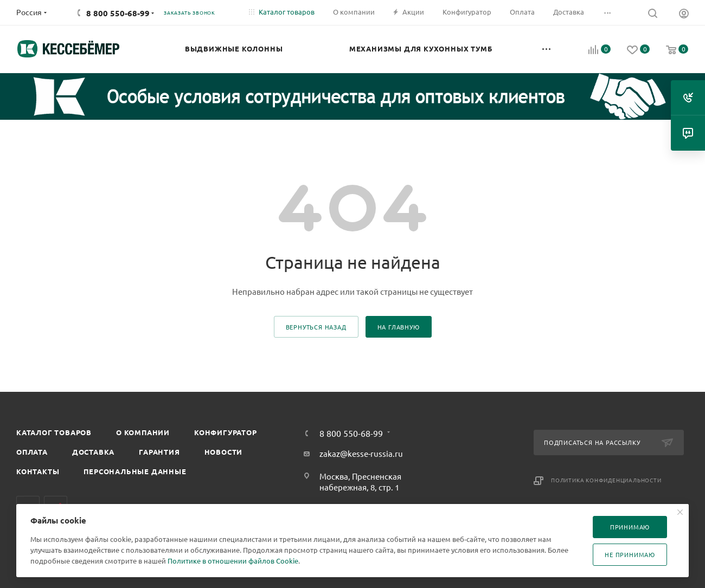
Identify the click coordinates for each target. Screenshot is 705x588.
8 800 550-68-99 (118, 13)
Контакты (38, 471)
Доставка (93, 452)
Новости (224, 452)
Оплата (32, 452)
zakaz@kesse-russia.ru (361, 453)
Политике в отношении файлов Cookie (233, 561)
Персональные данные (135, 471)
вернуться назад (316, 327)
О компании (143, 432)
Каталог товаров (54, 432)
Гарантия (159, 452)
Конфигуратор (226, 432)
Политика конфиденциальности (606, 480)
